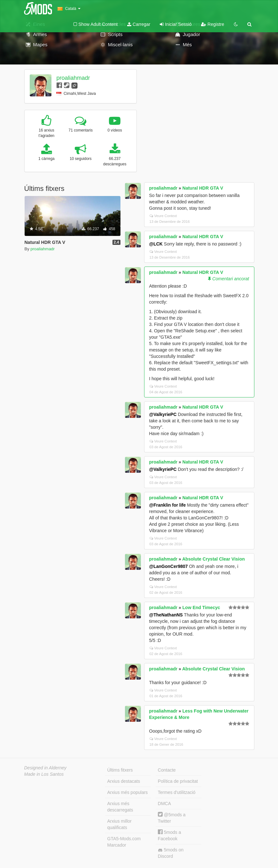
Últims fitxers (120, 770)
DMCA (164, 804)
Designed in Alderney (46, 768)
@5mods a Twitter (172, 818)
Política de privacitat (178, 781)
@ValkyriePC (163, 414)
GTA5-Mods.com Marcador (124, 842)
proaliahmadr (73, 78)
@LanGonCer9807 (169, 566)
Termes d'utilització (177, 792)
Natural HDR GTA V (203, 188)
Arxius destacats (124, 781)
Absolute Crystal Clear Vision (213, 559)
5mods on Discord (171, 853)
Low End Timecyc (201, 608)
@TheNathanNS (166, 615)
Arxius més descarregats (120, 807)
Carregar (139, 24)
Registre (212, 24)
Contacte (167, 770)
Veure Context (163, 216)
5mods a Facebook (170, 835)
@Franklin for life (168, 505)
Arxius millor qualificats (120, 824)
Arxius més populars (128, 792)
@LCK (156, 244)
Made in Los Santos (44, 774)
